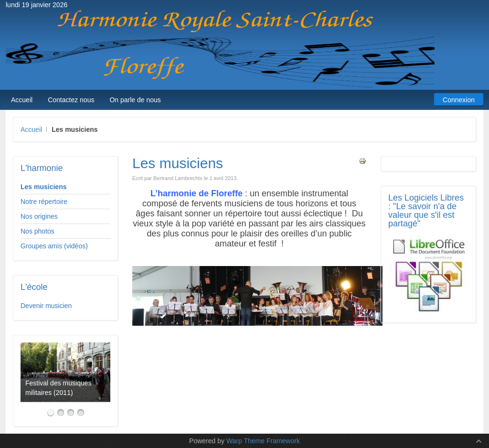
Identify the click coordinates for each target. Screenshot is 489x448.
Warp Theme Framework (263, 441)
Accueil (31, 129)
